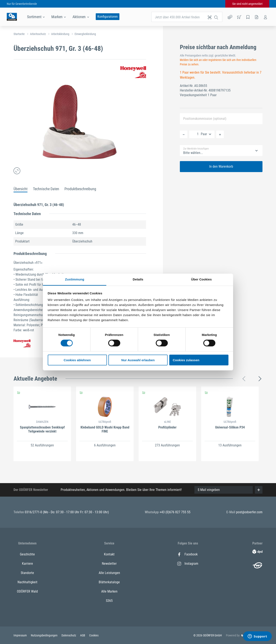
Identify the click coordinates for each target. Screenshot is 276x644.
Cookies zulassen (186, 360)
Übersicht (20, 189)
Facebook (187, 554)
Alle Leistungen (109, 573)
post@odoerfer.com (249, 512)
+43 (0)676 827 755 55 (175, 512)
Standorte (27, 573)
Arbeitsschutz (38, 34)
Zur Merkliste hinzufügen (196, 149)
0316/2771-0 (34, 512)
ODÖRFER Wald (27, 591)
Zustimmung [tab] (75, 279)
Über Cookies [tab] (201, 279)
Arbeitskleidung (60, 34)
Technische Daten (46, 189)
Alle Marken (109, 591)
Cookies (94, 635)
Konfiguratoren (108, 17)
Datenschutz (69, 635)
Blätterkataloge (109, 582)
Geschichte (27, 554)
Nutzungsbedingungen (44, 635)
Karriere (27, 564)
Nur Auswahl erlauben (138, 360)
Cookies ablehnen (77, 360)
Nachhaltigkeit (27, 582)
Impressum (20, 635)
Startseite (19, 34)
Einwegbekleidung (85, 34)
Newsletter (109, 564)
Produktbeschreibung (80, 189)
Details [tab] (138, 279)
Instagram (188, 564)
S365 (109, 601)
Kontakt (109, 554)
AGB (83, 635)
